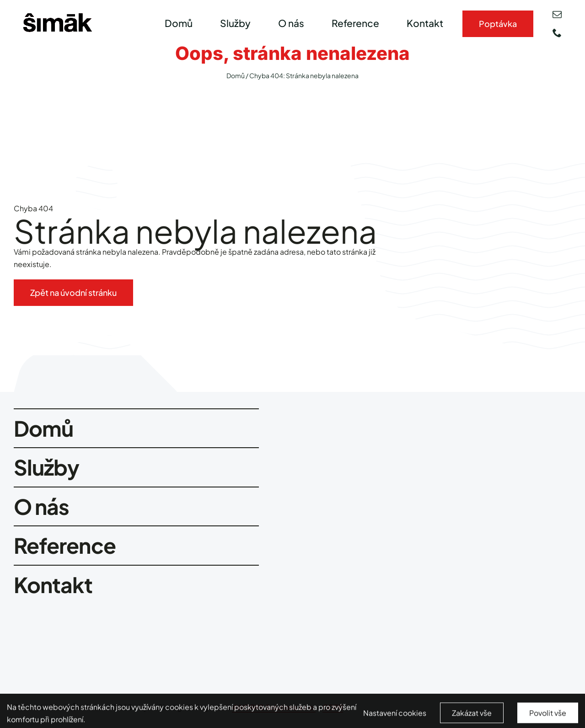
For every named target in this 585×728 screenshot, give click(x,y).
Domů (236, 75)
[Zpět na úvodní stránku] (73, 293)
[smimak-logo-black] (58, 17)
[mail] (557, 15)
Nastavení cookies (395, 717)
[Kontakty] (498, 24)
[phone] (557, 33)
